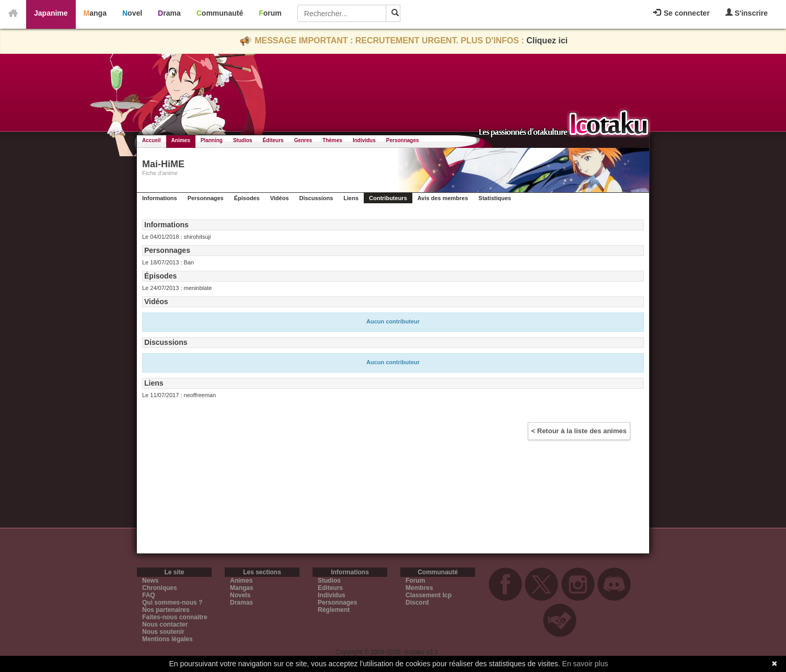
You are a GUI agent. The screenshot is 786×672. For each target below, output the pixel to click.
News (150, 581)
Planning (212, 140)
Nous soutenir (163, 632)
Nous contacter (165, 624)
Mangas (242, 588)
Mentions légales (167, 639)
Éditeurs (273, 140)
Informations (160, 198)
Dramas (241, 603)
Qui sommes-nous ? (172, 603)
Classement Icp (429, 595)
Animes (181, 140)
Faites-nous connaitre (175, 617)
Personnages (403, 140)
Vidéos (280, 198)
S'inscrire (747, 13)
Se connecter (681, 13)
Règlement (334, 610)
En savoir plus (585, 664)
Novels (240, 595)
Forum (270, 13)
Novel (132, 13)
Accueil (152, 140)
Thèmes (332, 140)
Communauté (220, 13)
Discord (417, 603)
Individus (364, 140)
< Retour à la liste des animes (579, 431)
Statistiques (495, 198)
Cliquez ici (547, 40)
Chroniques (160, 588)
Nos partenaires (166, 610)
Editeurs (330, 588)
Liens (351, 198)
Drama (169, 13)
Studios (243, 140)
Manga (95, 13)
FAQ (149, 595)
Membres (419, 588)
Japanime (51, 13)
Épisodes (247, 198)
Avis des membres (443, 198)
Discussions (316, 198)
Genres (303, 140)
